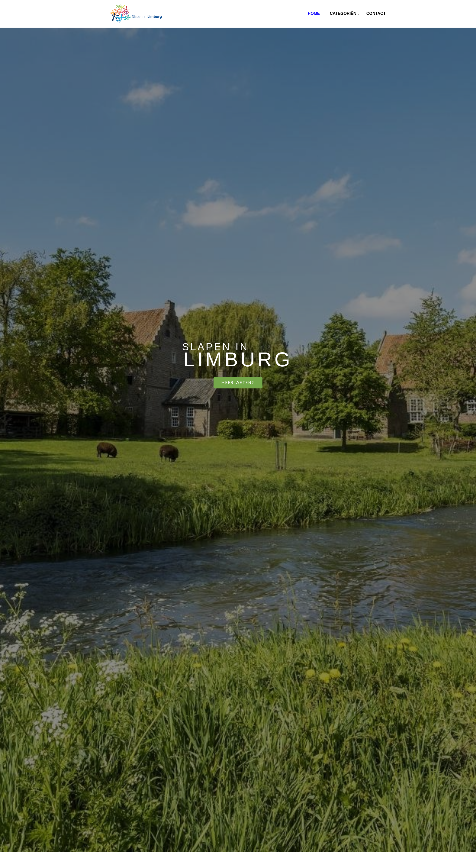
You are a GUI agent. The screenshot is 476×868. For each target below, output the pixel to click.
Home (314, 13)
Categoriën (344, 13)
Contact (376, 13)
